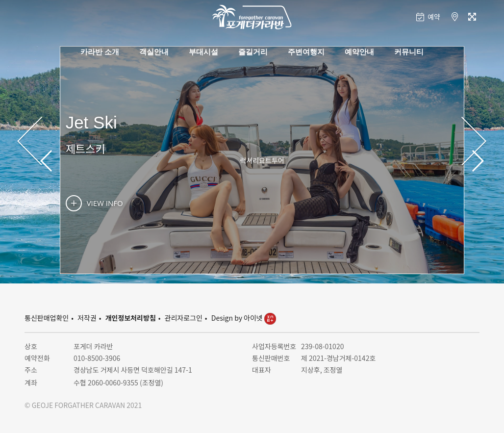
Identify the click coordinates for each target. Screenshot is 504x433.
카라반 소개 (100, 51)
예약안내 (359, 51)
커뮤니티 (409, 51)
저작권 (87, 318)
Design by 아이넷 (244, 318)
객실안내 (154, 51)
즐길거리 (253, 51)
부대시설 (203, 51)
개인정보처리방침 (131, 318)
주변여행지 (306, 51)
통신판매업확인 (47, 318)
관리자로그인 (184, 318)
